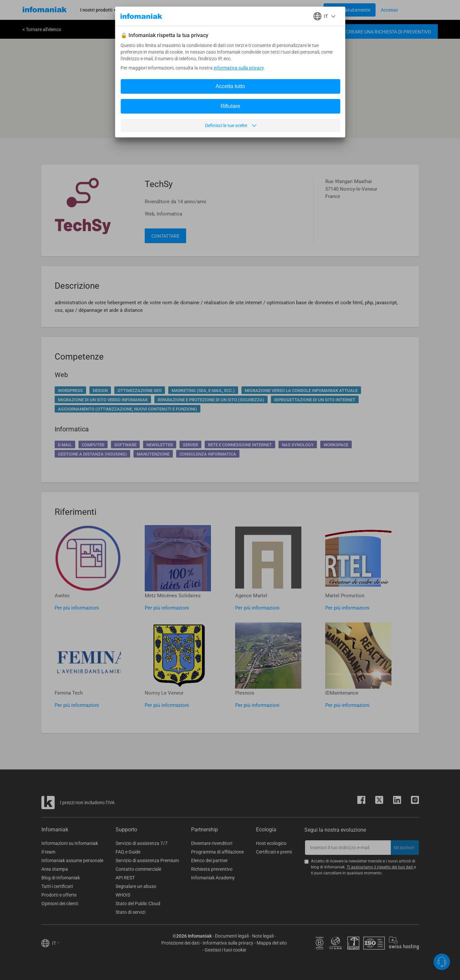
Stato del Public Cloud (138, 904)
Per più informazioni (77, 608)
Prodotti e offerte (59, 895)
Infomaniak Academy (213, 878)
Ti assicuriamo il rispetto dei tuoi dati (380, 867)
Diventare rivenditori (212, 843)
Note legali (263, 936)
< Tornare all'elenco (42, 29)
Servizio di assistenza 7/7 (142, 843)
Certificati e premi (274, 852)
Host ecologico (271, 843)
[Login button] (350, 10)
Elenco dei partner (209, 860)
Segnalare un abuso (136, 886)
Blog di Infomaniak (61, 878)
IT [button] (56, 943)
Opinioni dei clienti (60, 904)
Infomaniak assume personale (72, 860)
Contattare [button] (165, 236)
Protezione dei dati (180, 943)
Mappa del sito (272, 943)
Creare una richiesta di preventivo (389, 32)
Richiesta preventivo (212, 869)
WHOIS (123, 895)
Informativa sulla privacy (228, 943)
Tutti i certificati (57, 886)
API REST (125, 878)
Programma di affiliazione (217, 852)
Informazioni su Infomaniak (70, 843)
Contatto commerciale (138, 869)
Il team (48, 852)
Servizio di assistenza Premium (147, 860)
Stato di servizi (130, 912)
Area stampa (55, 869)
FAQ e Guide (128, 852)
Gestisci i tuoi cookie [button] (225, 950)
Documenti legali (232, 936)
